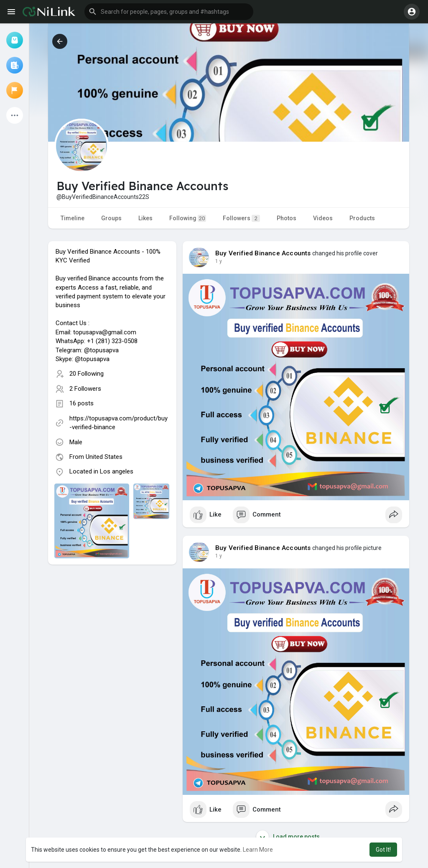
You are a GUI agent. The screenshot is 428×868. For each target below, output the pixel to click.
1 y (219, 261)
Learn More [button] (258, 850)
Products (362, 218)
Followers (241, 218)
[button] (169, 12)
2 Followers (85, 389)
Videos (323, 218)
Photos (287, 218)
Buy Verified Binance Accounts (263, 253)
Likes (145, 218)
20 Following (87, 374)
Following (188, 218)
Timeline (73, 218)
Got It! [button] (383, 850)
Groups (111, 218)
